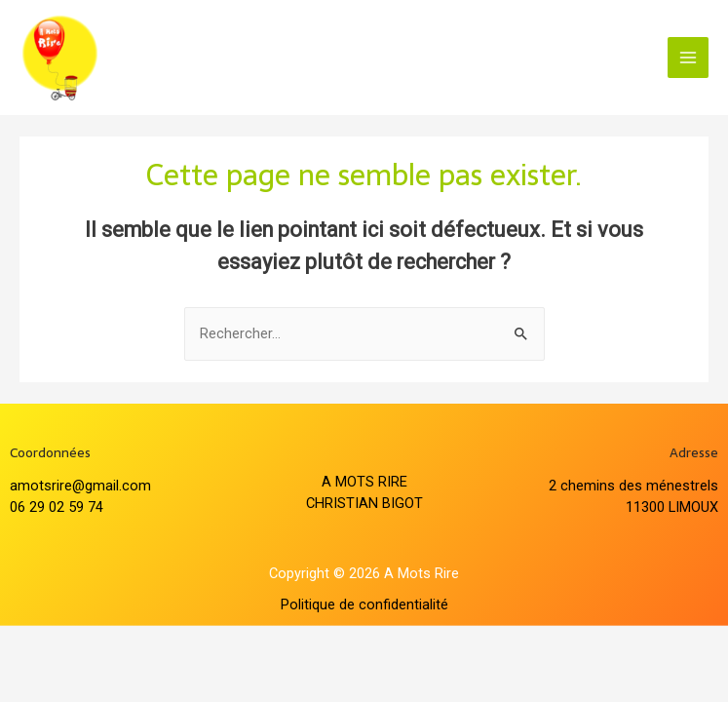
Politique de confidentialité (364, 604)
